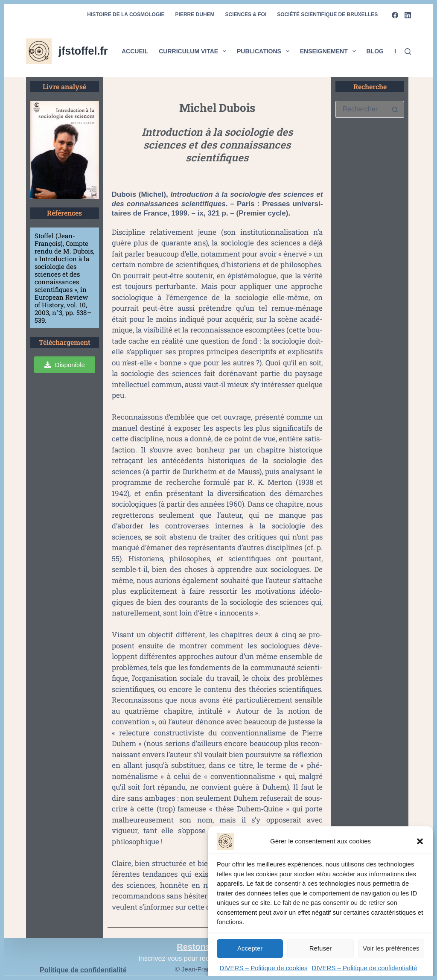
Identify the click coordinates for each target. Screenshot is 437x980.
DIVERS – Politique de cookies (264, 974)
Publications (265, 51)
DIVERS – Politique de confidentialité (365, 974)
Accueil (135, 51)
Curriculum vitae (194, 51)
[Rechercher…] (361, 109)
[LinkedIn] (408, 15)
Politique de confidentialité (83, 970)
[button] (420, 848)
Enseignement (330, 51)
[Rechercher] (408, 51)
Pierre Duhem (195, 15)
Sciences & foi (246, 15)
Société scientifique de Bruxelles (327, 15)
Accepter (250, 955)
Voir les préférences (391, 955)
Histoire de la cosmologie (126, 15)
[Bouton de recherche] (395, 109)
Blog (375, 51)
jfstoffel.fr (83, 51)
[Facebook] (395, 15)
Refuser (321, 955)
